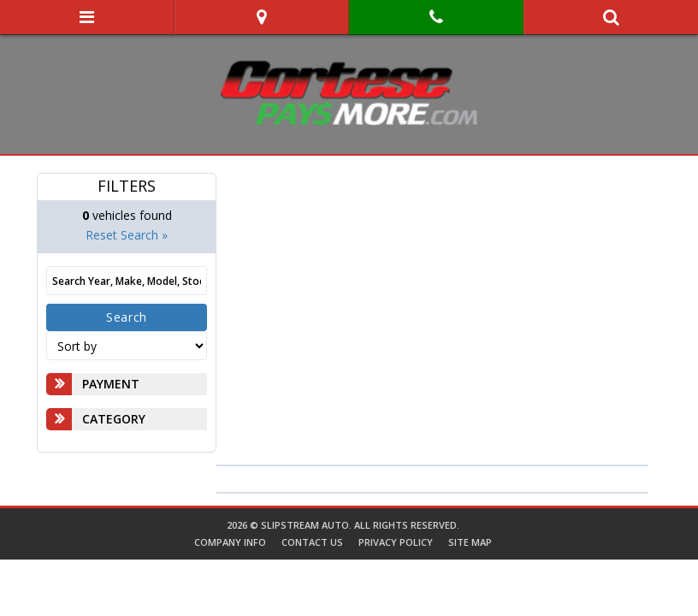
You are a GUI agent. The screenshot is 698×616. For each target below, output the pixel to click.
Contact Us (312, 542)
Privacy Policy (396, 542)
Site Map (470, 542)
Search (127, 317)
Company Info (230, 542)
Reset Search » (127, 235)
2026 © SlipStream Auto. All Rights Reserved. (343, 525)
